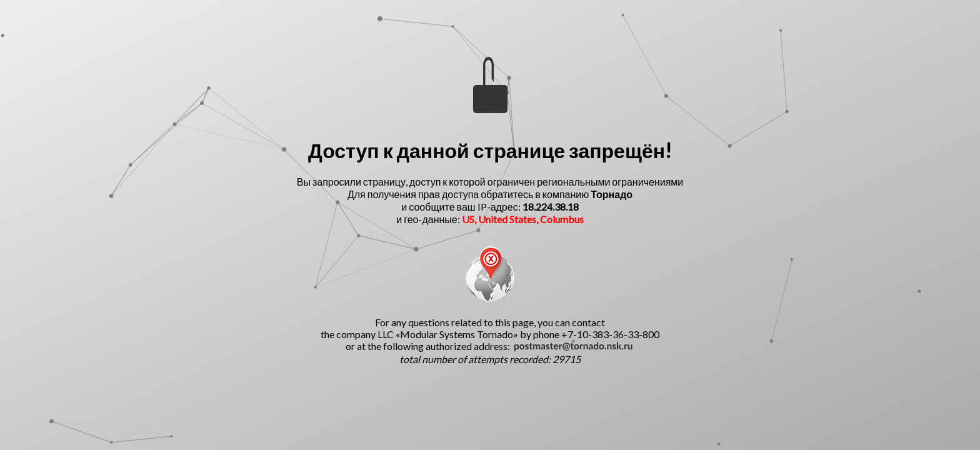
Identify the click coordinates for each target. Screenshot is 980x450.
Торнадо (612, 194)
